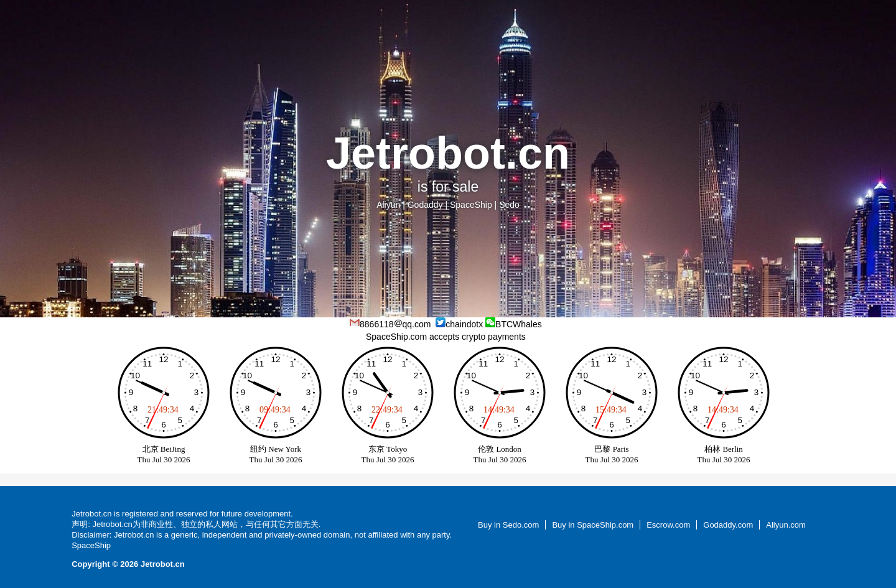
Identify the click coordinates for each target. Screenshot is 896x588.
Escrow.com (668, 525)
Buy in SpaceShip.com (593, 525)
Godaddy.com (728, 525)
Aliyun (388, 205)
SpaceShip (471, 205)
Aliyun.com (786, 525)
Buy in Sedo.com (508, 525)
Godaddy (425, 205)
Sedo (509, 205)
